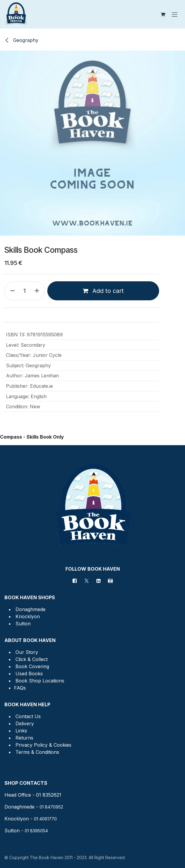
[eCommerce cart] (163, 14)
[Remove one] (11, 291)
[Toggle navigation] (175, 14)
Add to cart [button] (103, 291)
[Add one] (38, 291)
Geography (21, 40)
